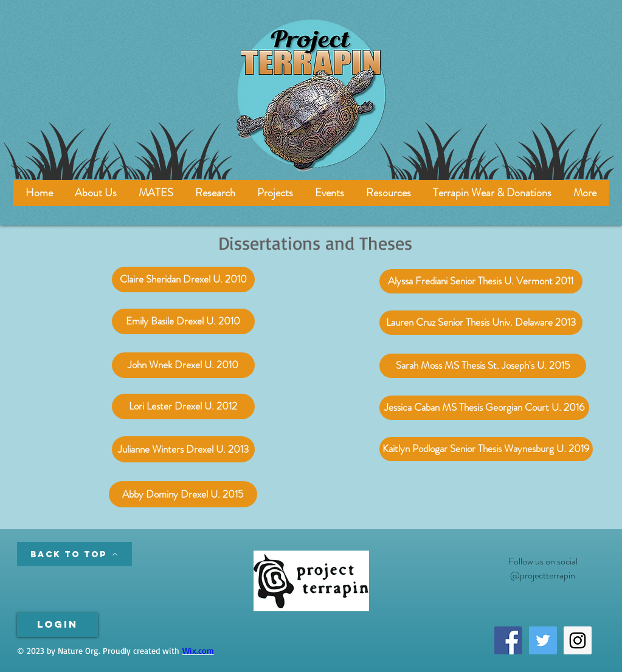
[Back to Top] (74, 554)
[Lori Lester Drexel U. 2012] (183, 406)
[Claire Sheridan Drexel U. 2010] (183, 279)
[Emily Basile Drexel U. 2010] (183, 321)
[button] (156, 193)
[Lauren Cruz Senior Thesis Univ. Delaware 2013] (481, 323)
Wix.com (198, 650)
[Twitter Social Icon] (543, 640)
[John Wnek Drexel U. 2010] (183, 365)
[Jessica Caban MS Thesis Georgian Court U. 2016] (484, 408)
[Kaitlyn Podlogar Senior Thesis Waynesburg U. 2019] (486, 449)
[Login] (57, 625)
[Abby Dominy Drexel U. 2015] (183, 494)
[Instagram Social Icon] (578, 640)
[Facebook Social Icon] (508, 640)
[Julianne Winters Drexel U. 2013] (183, 449)
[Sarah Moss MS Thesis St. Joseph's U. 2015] (483, 366)
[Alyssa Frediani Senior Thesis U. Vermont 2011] (481, 281)
